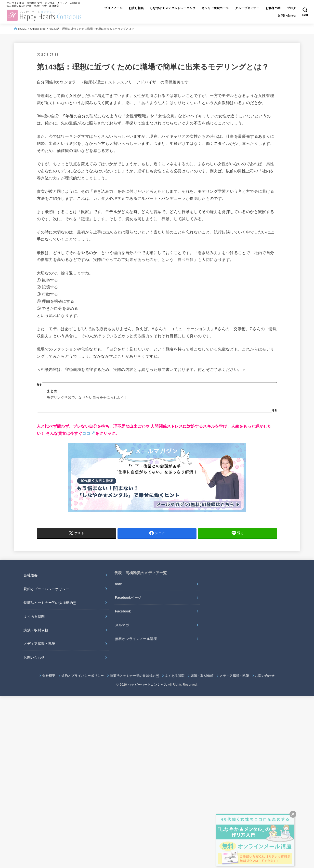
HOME (22, 29)
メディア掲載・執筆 (39, 644)
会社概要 (31, 575)
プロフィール (113, 8)
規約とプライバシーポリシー (46, 589)
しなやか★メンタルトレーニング (173, 8)
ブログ (292, 8)
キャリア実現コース (215, 8)
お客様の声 (273, 8)
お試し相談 (136, 8)
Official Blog (38, 29)
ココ (86, 433)
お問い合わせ (287, 15)
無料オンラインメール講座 (136, 639)
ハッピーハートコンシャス (147, 685)
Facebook (123, 611)
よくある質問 (34, 616)
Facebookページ (128, 597)
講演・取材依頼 (36, 630)
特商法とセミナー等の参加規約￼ (50, 603)
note (119, 584)
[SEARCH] (305, 12)
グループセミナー (247, 8)
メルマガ (122, 625)
